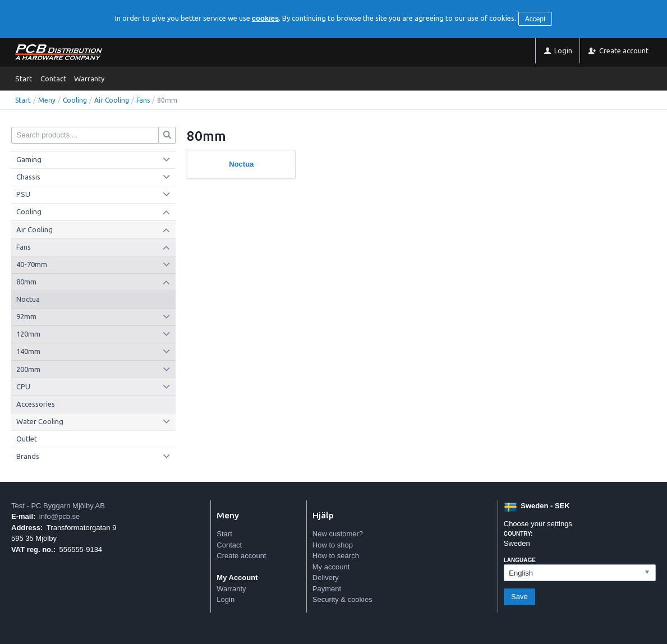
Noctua (28, 299)
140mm (28, 351)
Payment (327, 589)
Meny (47, 100)
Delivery (326, 578)
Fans (143, 100)
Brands (28, 456)
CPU (23, 387)
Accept (535, 19)
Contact (53, 79)
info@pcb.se (59, 516)
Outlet (27, 439)
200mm (28, 369)
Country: (518, 534)
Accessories (36, 404)
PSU (23, 194)
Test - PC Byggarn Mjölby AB (58, 506)
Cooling (75, 100)
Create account (241, 556)
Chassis (28, 177)
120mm (28, 334)
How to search (336, 556)
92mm (26, 316)
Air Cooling (112, 100)
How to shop (333, 545)
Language (520, 560)
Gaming (29, 159)
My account (331, 567)
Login (226, 599)
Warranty (89, 79)
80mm (26, 282)
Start (24, 79)
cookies (265, 18)
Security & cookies (342, 599)
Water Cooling (40, 421)
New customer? (338, 534)
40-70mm (32, 264)
